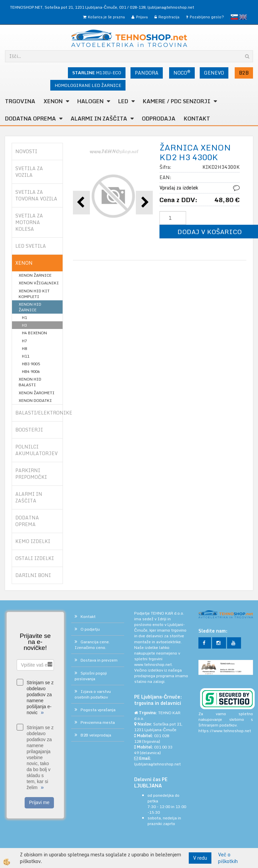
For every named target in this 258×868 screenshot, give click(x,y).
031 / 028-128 (132, 7)
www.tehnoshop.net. (153, 664)
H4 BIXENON (34, 333)
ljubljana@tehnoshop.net (171, 7)
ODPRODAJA (159, 119)
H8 (24, 348)
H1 (24, 317)
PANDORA (147, 73)
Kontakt (197, 119)
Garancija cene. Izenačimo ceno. (92, 645)
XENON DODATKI (35, 400)
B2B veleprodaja (96, 735)
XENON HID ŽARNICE (30, 307)
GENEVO (214, 73)
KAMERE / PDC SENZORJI (177, 101)
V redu (200, 858)
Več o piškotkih (228, 858)
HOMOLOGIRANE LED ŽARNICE (88, 85)
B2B (244, 73)
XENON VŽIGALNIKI (39, 283)
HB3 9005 (31, 364)
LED (123, 101)
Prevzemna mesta (98, 722)
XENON (53, 101)
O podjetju (90, 629)
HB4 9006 (31, 371)
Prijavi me (39, 802)
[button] (144, 203)
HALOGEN (90, 101)
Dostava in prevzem (99, 660)
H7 (24, 341)
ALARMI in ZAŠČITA (99, 119)
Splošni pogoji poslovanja (91, 676)
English (243, 17)
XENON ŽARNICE (35, 275)
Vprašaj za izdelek (179, 188)
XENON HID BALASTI (30, 382)
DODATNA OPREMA (30, 119)
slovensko (234, 17)
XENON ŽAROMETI (37, 393)
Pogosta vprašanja (98, 710)
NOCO (182, 73)
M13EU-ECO (97, 73)
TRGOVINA (20, 101)
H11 (26, 356)
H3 (24, 325)
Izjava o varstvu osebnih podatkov (93, 694)
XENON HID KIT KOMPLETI (34, 294)
